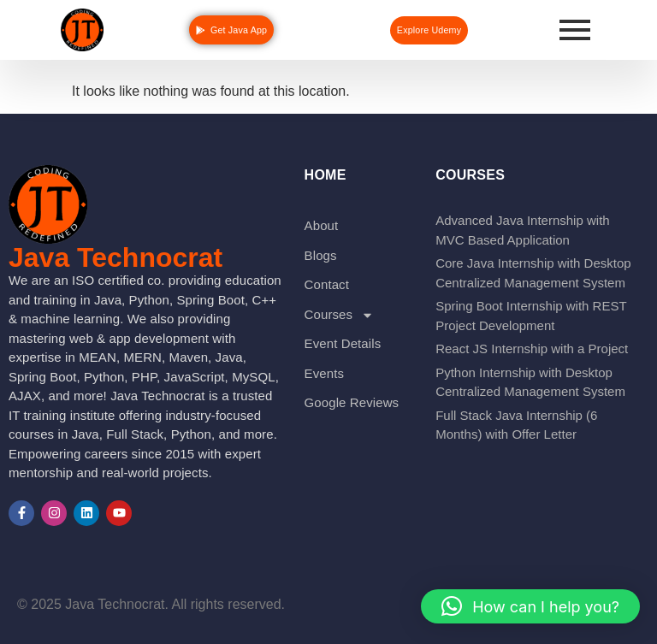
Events (324, 373)
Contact (327, 284)
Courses (340, 315)
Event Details (343, 343)
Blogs (321, 255)
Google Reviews (352, 402)
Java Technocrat (115, 257)
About (322, 225)
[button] (530, 606)
